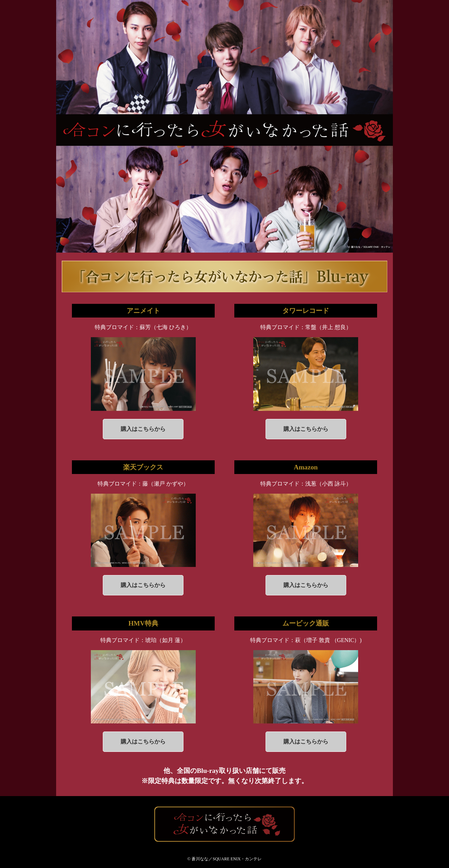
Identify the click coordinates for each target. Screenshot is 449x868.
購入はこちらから (143, 429)
